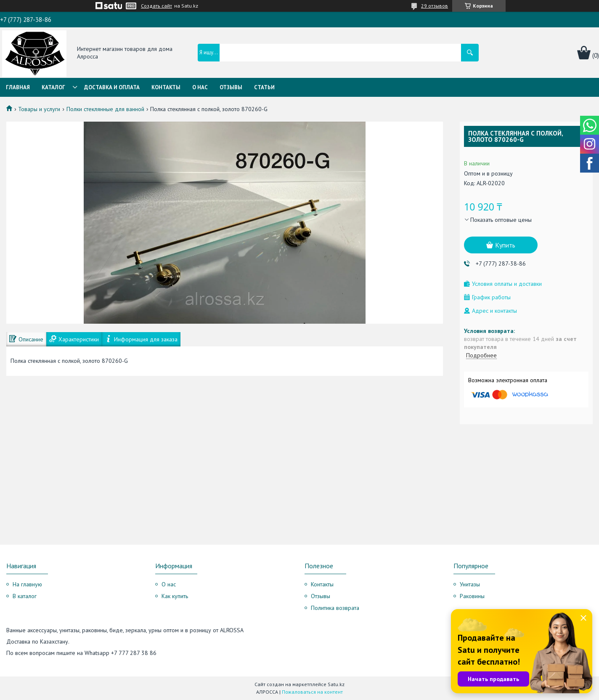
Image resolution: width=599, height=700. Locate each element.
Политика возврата (335, 608)
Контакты (166, 87)
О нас (200, 87)
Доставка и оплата (112, 87)
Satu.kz (336, 684)
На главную (27, 584)
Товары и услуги (39, 109)
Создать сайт (156, 6)
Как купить (175, 596)
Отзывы (231, 87)
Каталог (53, 87)
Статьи (264, 87)
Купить (505, 245)
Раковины (472, 596)
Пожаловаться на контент (312, 692)
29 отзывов (435, 6)
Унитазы (470, 584)
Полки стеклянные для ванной (105, 109)
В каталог (25, 596)
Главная (18, 87)
